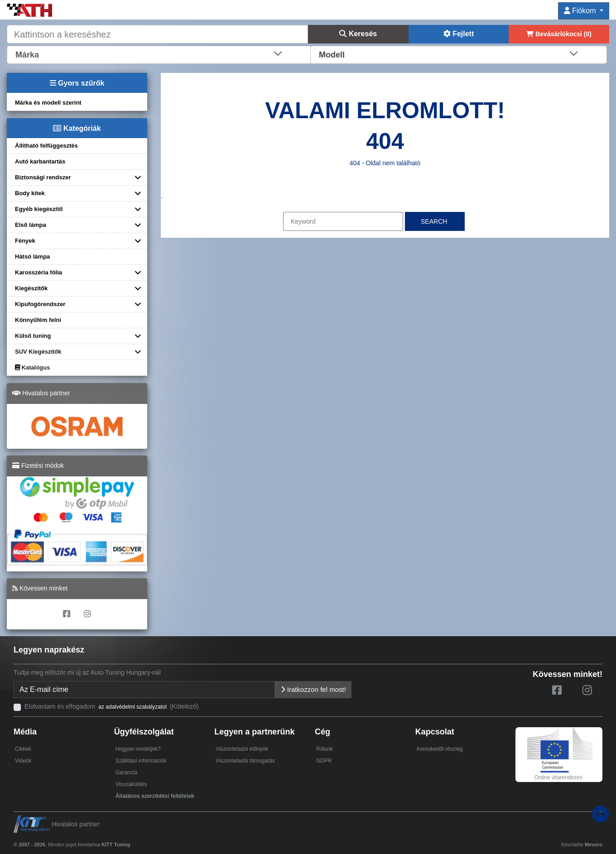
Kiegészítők (31, 288)
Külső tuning (33, 336)
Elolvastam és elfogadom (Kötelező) (112, 706)
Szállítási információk (141, 761)
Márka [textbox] (27, 55)
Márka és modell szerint (48, 103)
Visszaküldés (131, 784)
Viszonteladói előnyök (242, 749)
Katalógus (32, 367)
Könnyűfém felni (38, 320)
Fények (25, 241)
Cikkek (23, 749)
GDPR (324, 761)
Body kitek (30, 193)
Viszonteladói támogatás (245, 761)
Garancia (127, 772)
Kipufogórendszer (40, 304)
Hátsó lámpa (32, 257)
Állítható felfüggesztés (46, 146)
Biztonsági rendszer (43, 177)
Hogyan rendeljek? (138, 749)
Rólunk (325, 749)
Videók (23, 761)
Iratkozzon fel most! (313, 689)
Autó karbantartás (40, 161)
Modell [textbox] (332, 55)
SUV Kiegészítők (38, 352)
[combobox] (159, 54)
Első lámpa (31, 225)
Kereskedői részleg (440, 749)
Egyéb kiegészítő (39, 209)
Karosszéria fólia (38, 272)
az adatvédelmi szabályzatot (132, 707)
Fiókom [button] (581, 11)
